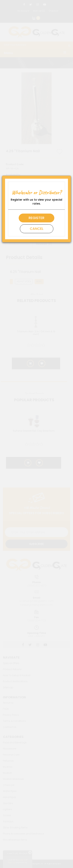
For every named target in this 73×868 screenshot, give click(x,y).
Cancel (37, 229)
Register (36, 218)
